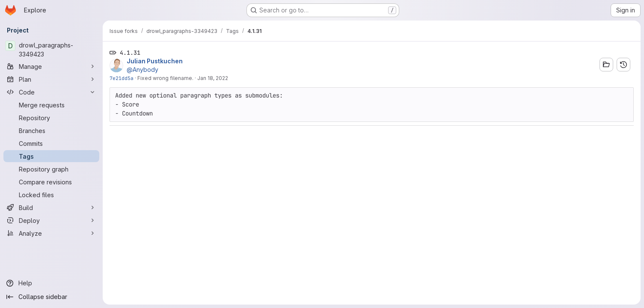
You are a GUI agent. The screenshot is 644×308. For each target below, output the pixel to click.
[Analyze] (51, 233)
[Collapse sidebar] (51, 297)
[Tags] (51, 156)
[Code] (51, 92)
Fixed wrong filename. (165, 78)
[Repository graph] (51, 169)
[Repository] (51, 118)
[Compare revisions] (51, 182)
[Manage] (51, 66)
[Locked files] (51, 195)
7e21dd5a (122, 78)
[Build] (51, 207)
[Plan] (51, 79)
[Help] (51, 283)
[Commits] (51, 143)
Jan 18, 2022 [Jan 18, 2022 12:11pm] (213, 78)
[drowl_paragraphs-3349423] (51, 50)
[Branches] (51, 130)
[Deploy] (51, 220)
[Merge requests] (51, 105)
